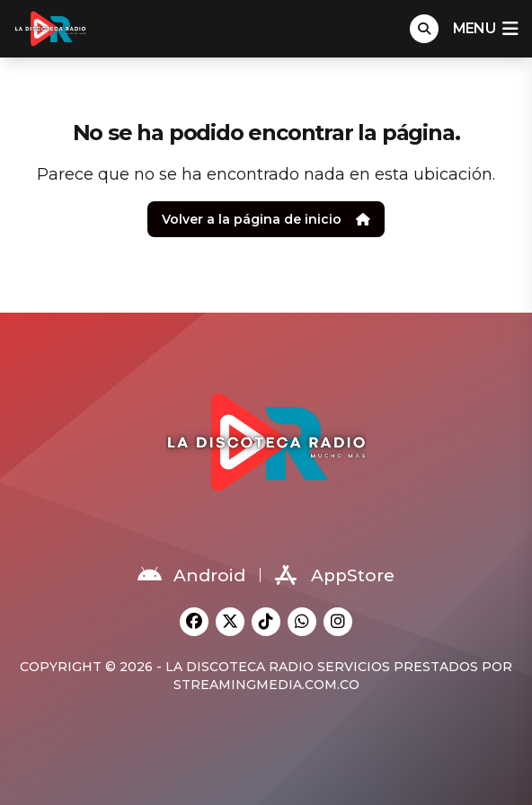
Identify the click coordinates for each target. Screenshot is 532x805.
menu (485, 29)
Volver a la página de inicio (266, 219)
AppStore (335, 575)
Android (191, 575)
